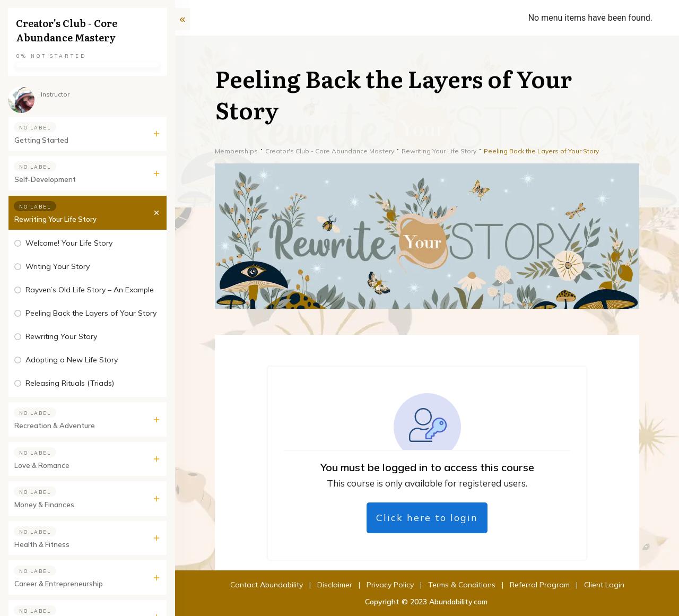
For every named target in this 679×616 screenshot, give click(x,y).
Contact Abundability (202, 585)
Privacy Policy (325, 585)
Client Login (539, 585)
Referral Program (475, 585)
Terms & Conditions (397, 585)
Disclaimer (270, 585)
